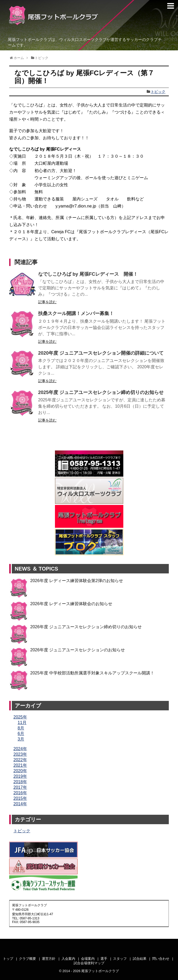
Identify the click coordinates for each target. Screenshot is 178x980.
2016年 (20, 793)
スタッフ (120, 959)
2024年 (20, 749)
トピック (158, 92)
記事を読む (47, 302)
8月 (21, 728)
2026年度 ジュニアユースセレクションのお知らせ (78, 650)
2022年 (20, 760)
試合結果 (140, 959)
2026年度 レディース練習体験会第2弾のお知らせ (77, 581)
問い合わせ (161, 959)
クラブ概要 (27, 959)
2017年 (20, 787)
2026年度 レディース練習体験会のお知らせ (71, 604)
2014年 (20, 804)
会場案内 (88, 959)
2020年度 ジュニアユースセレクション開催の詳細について (101, 353)
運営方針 (49, 959)
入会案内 (68, 959)
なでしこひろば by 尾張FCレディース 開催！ (88, 274)
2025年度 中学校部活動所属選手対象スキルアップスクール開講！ (92, 673)
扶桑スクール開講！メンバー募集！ (76, 313)
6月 (21, 734)
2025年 (20, 717)
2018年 (20, 782)
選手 (104, 959)
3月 (21, 739)
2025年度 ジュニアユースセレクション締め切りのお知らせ (101, 392)
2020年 (20, 771)
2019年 (20, 776)
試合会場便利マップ (89, 963)
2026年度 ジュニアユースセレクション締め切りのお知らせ (86, 627)
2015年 (20, 798)
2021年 (20, 765)
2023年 (20, 754)
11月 (22, 723)
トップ (8, 959)
